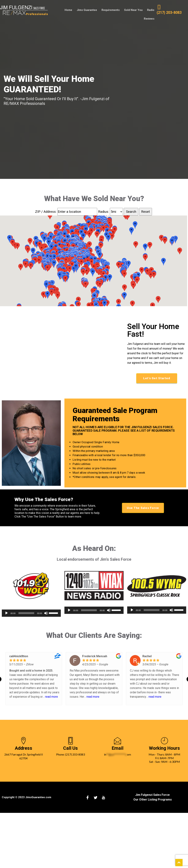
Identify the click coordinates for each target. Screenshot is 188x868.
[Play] (7, 614)
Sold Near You (119, 10)
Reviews (149, 10)
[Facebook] (88, 798)
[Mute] (46, 614)
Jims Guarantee (73, 10)
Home (54, 10)
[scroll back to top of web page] (179, 863)
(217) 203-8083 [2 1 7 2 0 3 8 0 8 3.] (169, 10)
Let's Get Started (157, 379)
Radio (136, 10)
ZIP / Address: (46, 212)
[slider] (26, 614)
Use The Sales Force (143, 508)
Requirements (96, 10)
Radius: (104, 212)
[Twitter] (96, 798)
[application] (31, 614)
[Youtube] (103, 798)
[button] (71, 252)
